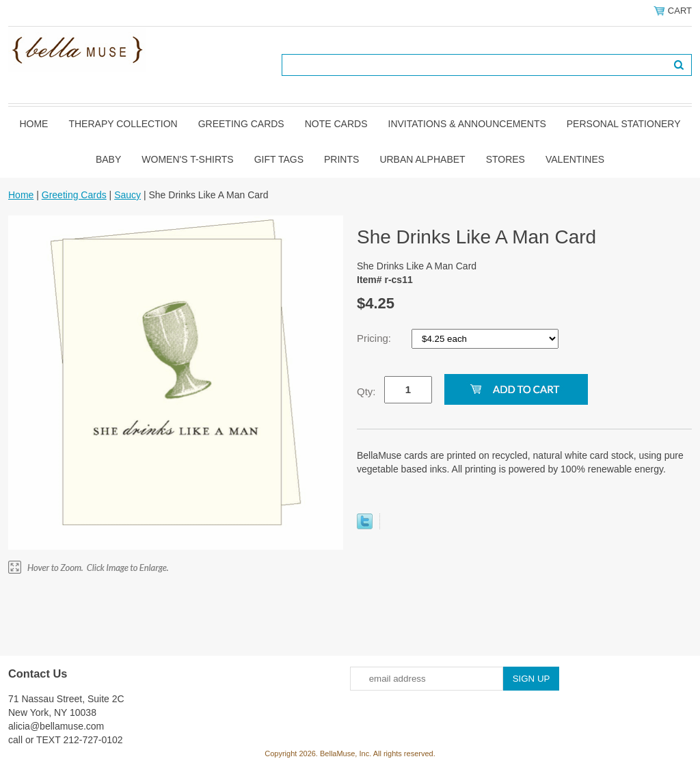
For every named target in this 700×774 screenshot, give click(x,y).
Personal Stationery (624, 124)
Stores (506, 159)
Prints (341, 159)
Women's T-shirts (187, 159)
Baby (108, 159)
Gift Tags (279, 159)
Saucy (127, 195)
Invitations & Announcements (467, 124)
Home (33, 124)
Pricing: (375, 338)
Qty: (366, 391)
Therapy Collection (123, 124)
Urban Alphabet (422, 159)
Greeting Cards (241, 124)
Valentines (575, 159)
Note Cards (336, 124)
